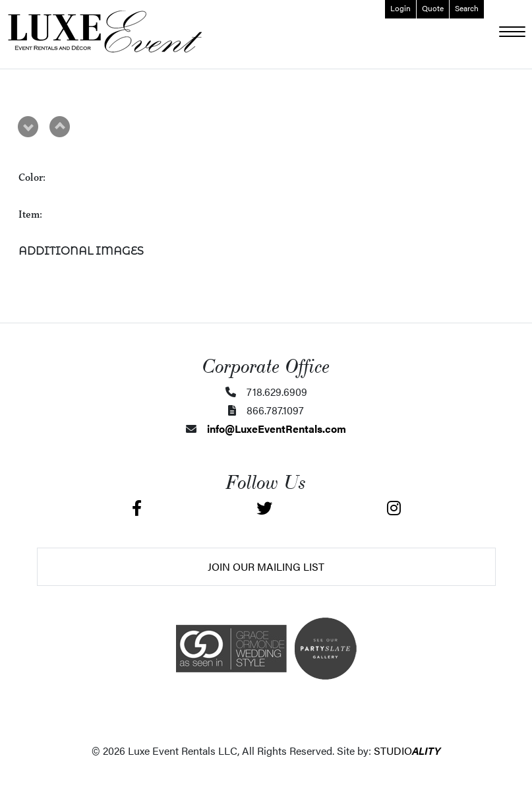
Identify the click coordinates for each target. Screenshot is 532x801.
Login (400, 8)
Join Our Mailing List (266, 566)
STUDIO (407, 751)
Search (467, 8)
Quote (433, 8)
